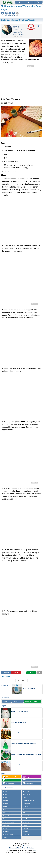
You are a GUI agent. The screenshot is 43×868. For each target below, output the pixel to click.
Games (25, 810)
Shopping (26, 831)
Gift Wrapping (7, 813)
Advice (5, 792)
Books (5, 795)
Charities (6, 801)
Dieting (5, 810)
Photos (5, 828)
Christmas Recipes (28, 801)
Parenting (6, 825)
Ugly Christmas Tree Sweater (19, 722)
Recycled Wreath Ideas (29, 688)
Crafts (5, 701)
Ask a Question (9, 783)
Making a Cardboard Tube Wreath (21, 765)
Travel (5, 837)
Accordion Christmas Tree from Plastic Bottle (24, 744)
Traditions (26, 834)
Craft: (18, 20)
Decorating (26, 807)
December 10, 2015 (31, 701)
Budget (5, 798)
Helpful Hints (7, 816)
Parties (25, 825)
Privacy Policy (21, 848)
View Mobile (26, 846)
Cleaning (6, 804)
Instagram (27, 777)
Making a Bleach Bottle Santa (19, 712)
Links (5, 819)
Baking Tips (26, 792)
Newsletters (28, 780)
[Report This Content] (39, 673)
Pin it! (16, 673)
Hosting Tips (27, 816)
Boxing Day (26, 795)
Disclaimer (13, 848)
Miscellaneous (27, 819)
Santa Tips (6, 831)
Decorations (16, 701)
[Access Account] (29, 2)
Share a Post (28, 783)
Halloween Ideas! (9, 777)
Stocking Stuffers (8, 834)
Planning (25, 828)
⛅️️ (35, 850)
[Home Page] (7, 1)
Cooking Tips (27, 804)
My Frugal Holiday (9, 822)
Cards (25, 798)
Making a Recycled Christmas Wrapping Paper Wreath (26, 754)
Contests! (7, 780)
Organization (27, 822)
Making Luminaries (17, 733)
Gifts (24, 813)
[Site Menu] (20, 2)
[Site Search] (38, 2)
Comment (6, 673)
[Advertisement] (21, 82)
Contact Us (30, 848)
